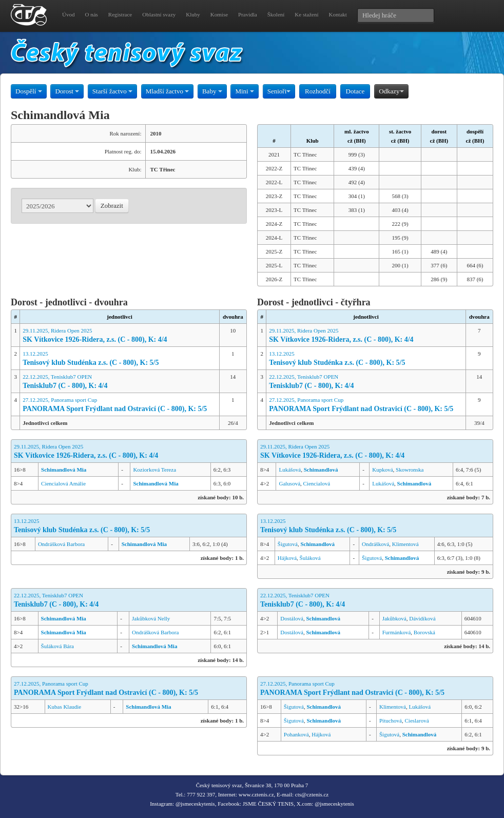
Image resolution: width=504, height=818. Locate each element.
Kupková (382, 470)
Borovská (424, 632)
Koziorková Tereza (154, 470)
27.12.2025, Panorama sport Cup (119, 405)
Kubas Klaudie (65, 707)
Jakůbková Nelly (151, 618)
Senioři (279, 91)
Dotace (355, 91)
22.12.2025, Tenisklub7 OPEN (119, 382)
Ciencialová (317, 483)
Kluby (193, 14)
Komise (219, 14)
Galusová (289, 483)
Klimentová (405, 544)
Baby (212, 91)
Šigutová (288, 544)
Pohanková (296, 734)
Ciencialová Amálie (63, 483)
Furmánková (397, 632)
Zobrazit (112, 206)
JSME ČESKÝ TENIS (268, 804)
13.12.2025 (119, 359)
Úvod (68, 14)
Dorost (67, 91)
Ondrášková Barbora (61, 544)
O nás (91, 14)
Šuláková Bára (57, 646)
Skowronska (410, 470)
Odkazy (391, 91)
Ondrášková (375, 544)
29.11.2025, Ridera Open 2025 (119, 336)
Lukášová (290, 470)
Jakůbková (394, 618)
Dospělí (29, 91)
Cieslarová (417, 720)
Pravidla (248, 14)
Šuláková (310, 558)
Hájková (287, 558)
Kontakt (337, 14)
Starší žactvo (112, 91)
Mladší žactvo (168, 91)
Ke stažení (306, 14)
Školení (276, 14)
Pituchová (391, 720)
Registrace (120, 14)
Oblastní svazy (159, 14)
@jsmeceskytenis (195, 804)
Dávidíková (422, 618)
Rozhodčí (318, 91)
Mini (245, 91)
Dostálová (292, 618)
